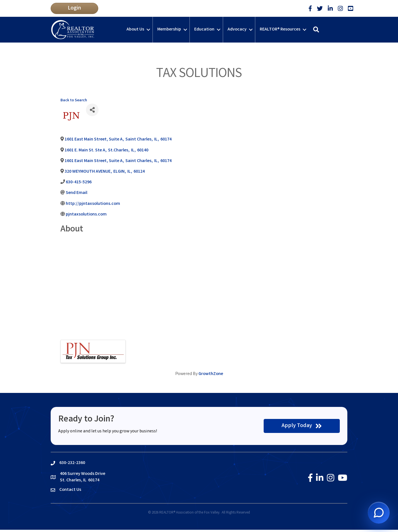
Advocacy (237, 30)
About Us (135, 30)
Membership (169, 30)
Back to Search (74, 101)
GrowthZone (211, 374)
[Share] (92, 110)
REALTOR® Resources (280, 30)
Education (204, 30)
